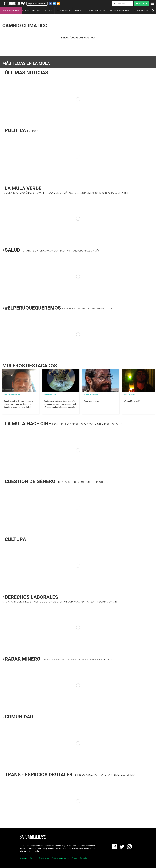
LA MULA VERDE (64, 11)
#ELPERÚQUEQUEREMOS (95, 11)
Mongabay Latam (50, 395)
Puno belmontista (91, 401)
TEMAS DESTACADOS (11, 11)
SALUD (78, 11)
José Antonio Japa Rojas (13, 395)
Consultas (84, 858)
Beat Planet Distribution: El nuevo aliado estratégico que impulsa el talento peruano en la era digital (18, 404)
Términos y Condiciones (39, 858)
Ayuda (75, 858)
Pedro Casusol (129, 395)
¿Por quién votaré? (132, 401)
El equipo (24, 858)
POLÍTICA (48, 11)
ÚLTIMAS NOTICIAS (32, 11)
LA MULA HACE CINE (143, 11)
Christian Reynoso (91, 395)
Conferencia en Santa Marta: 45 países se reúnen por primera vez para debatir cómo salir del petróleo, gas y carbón (60, 404)
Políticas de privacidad (60, 858)
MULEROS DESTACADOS (120, 11)
